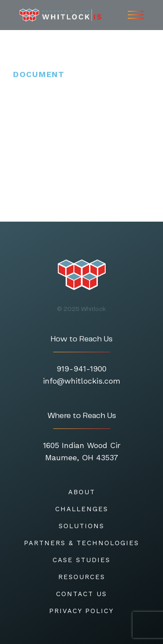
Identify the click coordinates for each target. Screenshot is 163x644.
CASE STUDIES (81, 560)
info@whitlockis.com (82, 381)
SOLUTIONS (81, 526)
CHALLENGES (82, 509)
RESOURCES (82, 577)
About (82, 492)
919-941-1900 (81, 369)
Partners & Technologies (81, 543)
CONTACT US (81, 594)
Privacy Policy (81, 611)
